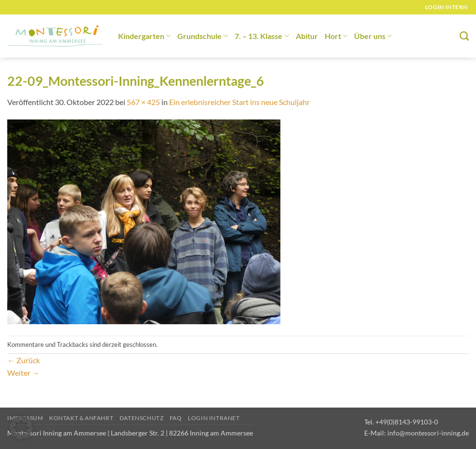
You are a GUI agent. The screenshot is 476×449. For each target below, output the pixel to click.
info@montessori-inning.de (428, 433)
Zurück (24, 360)
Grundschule (203, 36)
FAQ (176, 418)
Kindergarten (144, 36)
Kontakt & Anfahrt (81, 418)
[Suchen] (464, 36)
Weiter (23, 373)
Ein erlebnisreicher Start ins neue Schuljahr (239, 102)
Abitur (307, 36)
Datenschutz (142, 418)
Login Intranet (214, 418)
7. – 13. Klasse (262, 36)
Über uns (373, 36)
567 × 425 (143, 102)
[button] (21, 428)
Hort (336, 36)
